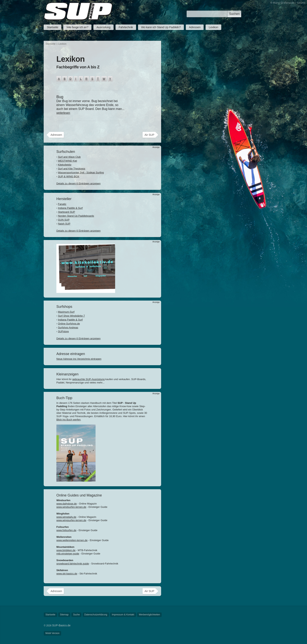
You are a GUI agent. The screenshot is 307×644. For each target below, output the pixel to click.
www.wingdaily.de (66, 517)
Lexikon (213, 27)
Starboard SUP (66, 212)
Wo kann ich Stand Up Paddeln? (161, 27)
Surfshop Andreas (68, 327)
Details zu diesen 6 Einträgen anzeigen (78, 183)
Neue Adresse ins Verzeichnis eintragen (79, 359)
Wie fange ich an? (77, 27)
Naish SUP (64, 224)
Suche (76, 615)
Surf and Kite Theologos (72, 169)
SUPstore (63, 331)
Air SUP (149, 135)
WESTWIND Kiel (68, 161)
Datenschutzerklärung (96, 615)
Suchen (234, 14)
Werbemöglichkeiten (149, 615)
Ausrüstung (103, 27)
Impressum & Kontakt (123, 615)
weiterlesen (63, 113)
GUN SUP (64, 220)
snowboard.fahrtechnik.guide (73, 564)
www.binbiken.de (66, 550)
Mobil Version (52, 633)
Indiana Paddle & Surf (70, 208)
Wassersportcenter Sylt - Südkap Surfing (81, 173)
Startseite (52, 27)
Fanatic (62, 204)
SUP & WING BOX (69, 176)
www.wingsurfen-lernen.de (71, 520)
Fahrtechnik (126, 27)
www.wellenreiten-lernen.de (72, 540)
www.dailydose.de (67, 504)
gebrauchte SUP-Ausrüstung (88, 379)
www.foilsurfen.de (66, 530)
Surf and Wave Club (69, 157)
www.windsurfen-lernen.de (71, 507)
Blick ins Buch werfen (69, 420)
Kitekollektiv (65, 165)
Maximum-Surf (66, 312)
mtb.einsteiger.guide (68, 554)
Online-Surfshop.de (69, 324)
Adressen (195, 27)
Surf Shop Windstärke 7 (71, 316)
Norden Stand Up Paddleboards (76, 216)
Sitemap (64, 615)
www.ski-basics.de (67, 574)
